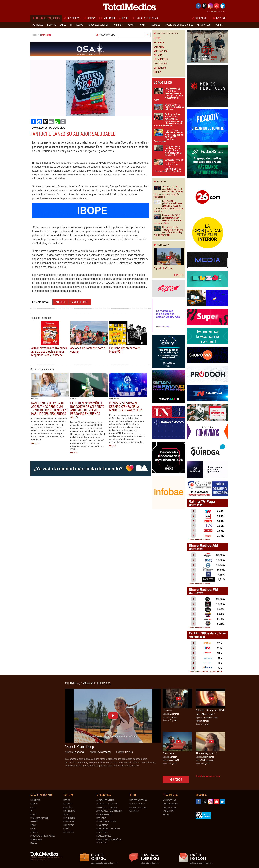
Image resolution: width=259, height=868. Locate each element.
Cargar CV (134, 811)
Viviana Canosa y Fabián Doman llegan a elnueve (169, 107)
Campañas (159, 47)
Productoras (102, 825)
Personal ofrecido (138, 807)
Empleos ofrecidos (138, 800)
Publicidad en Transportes (43, 836)
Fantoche (60, 302)
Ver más (35, 443)
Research (159, 43)
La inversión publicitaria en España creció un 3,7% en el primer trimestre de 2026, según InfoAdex (169, 206)
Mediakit (166, 815)
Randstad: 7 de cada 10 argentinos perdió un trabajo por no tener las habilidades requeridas (50, 409)
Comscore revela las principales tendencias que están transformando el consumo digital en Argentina (169, 166)
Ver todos (176, 780)
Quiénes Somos (169, 800)
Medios (157, 38)
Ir (148, 35)
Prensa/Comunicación (106, 822)
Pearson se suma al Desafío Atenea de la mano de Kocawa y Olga (126, 407)
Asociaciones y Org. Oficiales (109, 811)
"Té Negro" (167, 710)
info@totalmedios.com (150, 863)
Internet (34, 822)
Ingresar (219, 18)
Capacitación (160, 64)
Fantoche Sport (80, 302)
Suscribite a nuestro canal (208, 776)
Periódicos (35, 800)
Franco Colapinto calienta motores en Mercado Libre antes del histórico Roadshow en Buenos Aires (169, 136)
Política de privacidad (39, 860)
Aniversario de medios (107, 807)
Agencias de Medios (105, 800)
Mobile (34, 843)
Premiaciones (161, 59)
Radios (33, 815)
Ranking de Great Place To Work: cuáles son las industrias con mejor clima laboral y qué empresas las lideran (169, 120)
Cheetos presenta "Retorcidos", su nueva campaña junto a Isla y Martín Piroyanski (168, 231)
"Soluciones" (168, 753)
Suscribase (199, 18)
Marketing (101, 818)
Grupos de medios (104, 815)
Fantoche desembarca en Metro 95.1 (125, 350)
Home (34, 35)
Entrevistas (160, 68)
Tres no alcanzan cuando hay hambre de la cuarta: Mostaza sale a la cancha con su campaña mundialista (168, 192)
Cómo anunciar (169, 807)
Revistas (34, 804)
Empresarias (161, 51)
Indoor (33, 825)
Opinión (158, 72)
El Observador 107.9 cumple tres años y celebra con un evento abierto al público (168, 219)
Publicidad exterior (39, 818)
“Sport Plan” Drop (164, 268)
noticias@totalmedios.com (201, 863)
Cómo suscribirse (170, 804)
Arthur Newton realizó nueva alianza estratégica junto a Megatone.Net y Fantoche (49, 352)
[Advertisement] (44, 732)
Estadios (34, 832)
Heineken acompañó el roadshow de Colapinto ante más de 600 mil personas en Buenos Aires (87, 410)
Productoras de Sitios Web (108, 829)
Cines (33, 829)
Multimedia (68, 832)
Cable (33, 807)
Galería (179, 275)
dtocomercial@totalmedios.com (104, 863)
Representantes (104, 836)
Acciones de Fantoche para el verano (88, 350)
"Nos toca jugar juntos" (206, 753)
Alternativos (36, 840)
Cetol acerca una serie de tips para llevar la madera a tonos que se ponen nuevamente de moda (168, 95)
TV (31, 811)
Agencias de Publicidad (107, 804)
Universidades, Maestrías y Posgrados (109, 841)
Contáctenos (168, 811)
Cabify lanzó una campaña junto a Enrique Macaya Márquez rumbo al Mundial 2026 (168, 151)
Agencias (158, 55)
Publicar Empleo (137, 804)
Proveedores (102, 832)
